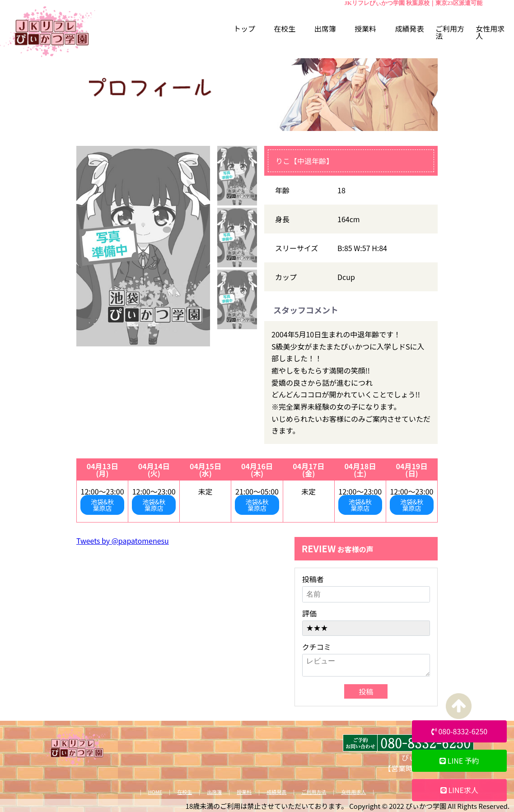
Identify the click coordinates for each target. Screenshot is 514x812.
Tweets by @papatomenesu (123, 541)
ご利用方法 (314, 792)
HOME (155, 792)
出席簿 (214, 792)
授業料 (244, 792)
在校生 (185, 792)
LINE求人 (459, 790)
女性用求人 (353, 792)
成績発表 (276, 792)
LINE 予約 (459, 761)
